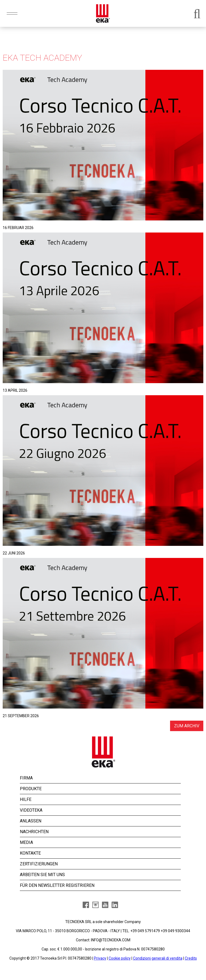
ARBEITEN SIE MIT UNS (42, 875)
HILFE (26, 799)
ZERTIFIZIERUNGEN (39, 864)
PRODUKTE (31, 789)
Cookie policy (120, 958)
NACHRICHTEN (34, 832)
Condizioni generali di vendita (158, 958)
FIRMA (26, 778)
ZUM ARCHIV (187, 726)
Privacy (100, 958)
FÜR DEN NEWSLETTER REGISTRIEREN (57, 885)
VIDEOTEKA (31, 810)
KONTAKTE (30, 853)
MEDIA (26, 842)
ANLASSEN (31, 821)
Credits (191, 958)
